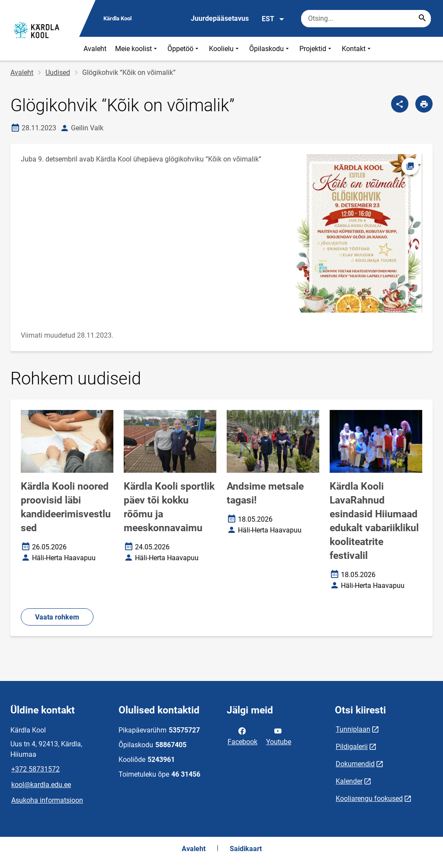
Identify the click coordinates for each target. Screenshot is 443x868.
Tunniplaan (353, 729)
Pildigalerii (352, 747)
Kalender (349, 781)
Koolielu (225, 49)
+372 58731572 (35, 769)
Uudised (58, 73)
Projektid (316, 49)
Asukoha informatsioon (47, 800)
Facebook (242, 736)
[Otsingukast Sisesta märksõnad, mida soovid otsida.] (366, 19)
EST (273, 19)
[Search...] (422, 19)
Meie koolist (137, 49)
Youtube (279, 736)
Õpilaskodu (270, 49)
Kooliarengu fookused (369, 799)
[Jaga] (400, 104)
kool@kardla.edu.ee (41, 785)
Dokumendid (355, 764)
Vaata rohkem (57, 617)
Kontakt (357, 49)
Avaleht (95, 49)
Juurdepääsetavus (220, 18)
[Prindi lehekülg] (424, 104)
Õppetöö (184, 49)
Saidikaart (246, 849)
